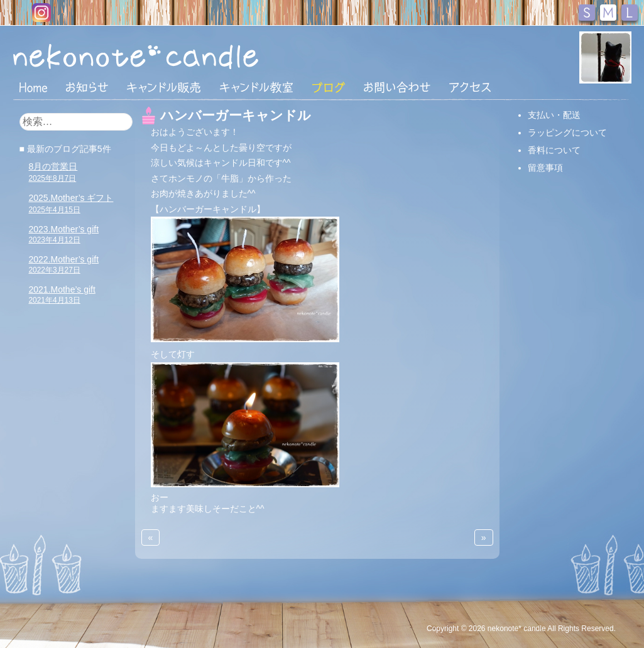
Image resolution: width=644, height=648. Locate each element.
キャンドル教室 (256, 87)
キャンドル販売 (164, 87)
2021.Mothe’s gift (62, 294)
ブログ (329, 87)
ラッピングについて (567, 132)
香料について (554, 150)
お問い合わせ (397, 87)
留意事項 (545, 168)
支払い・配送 (554, 115)
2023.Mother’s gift (64, 234)
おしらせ (87, 87)
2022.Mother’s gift (64, 264)
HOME (33, 87)
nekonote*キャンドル (174, 56)
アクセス (470, 87)
